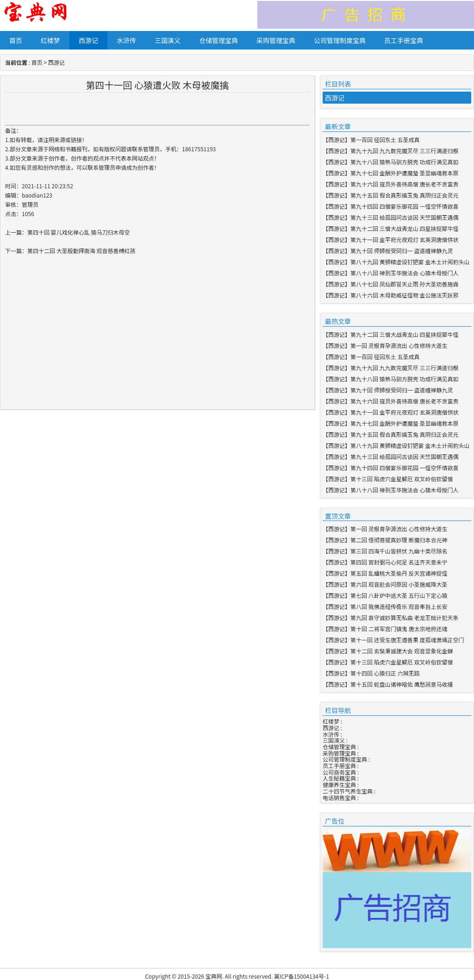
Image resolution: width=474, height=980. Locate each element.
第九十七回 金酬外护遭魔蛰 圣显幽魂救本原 (404, 173)
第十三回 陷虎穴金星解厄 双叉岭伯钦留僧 (402, 479)
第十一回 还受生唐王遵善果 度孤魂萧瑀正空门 (407, 640)
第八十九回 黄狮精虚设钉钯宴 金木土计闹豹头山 (410, 262)
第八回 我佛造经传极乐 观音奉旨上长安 (399, 606)
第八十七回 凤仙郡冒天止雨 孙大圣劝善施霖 (404, 284)
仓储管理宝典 (218, 40)
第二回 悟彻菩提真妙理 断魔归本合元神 (399, 540)
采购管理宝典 (276, 40)
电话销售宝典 (339, 797)
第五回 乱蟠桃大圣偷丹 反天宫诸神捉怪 (399, 573)
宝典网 (214, 976)
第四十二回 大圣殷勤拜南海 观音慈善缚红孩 (81, 251)
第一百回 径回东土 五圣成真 (385, 140)
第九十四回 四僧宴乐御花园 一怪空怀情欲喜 (404, 206)
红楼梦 (50, 40)
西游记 (88, 40)
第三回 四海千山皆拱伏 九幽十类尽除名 (399, 551)
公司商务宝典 (339, 772)
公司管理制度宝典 (340, 40)
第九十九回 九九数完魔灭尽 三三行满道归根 (404, 151)
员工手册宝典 (404, 40)
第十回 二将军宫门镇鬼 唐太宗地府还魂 (399, 629)
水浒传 (126, 40)
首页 (16, 40)
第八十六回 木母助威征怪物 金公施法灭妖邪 (404, 295)
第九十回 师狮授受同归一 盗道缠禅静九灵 (402, 251)
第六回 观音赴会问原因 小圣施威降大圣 (399, 584)
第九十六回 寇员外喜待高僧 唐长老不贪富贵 (404, 184)
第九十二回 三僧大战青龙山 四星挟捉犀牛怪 (404, 228)
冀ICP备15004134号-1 (302, 976)
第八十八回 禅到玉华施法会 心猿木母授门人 (404, 273)
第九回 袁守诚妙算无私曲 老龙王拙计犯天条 (404, 617)
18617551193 (199, 149)
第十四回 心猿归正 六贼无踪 (385, 673)
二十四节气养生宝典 (348, 791)
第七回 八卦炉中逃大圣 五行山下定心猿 (399, 595)
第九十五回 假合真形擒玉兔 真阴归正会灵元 (404, 195)
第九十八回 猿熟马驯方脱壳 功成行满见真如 (404, 162)
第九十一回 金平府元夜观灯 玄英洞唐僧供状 (404, 239)
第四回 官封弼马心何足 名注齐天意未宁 (399, 562)
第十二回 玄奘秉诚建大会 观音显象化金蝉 (402, 651)
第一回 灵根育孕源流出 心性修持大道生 (399, 345)
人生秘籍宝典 (339, 778)
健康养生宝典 (339, 785)
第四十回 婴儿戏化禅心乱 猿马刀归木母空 (78, 232)
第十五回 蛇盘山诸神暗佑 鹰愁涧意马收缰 (402, 684)
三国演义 (168, 40)
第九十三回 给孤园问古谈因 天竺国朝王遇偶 (404, 217)
